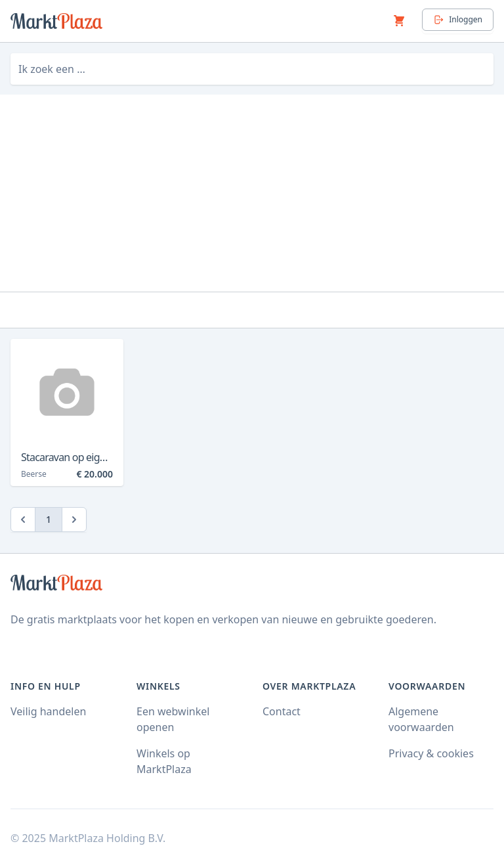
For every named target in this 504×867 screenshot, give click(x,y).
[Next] (74, 520)
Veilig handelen (48, 711)
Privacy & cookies (431, 753)
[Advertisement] (252, 193)
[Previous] (23, 520)
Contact (282, 711)
